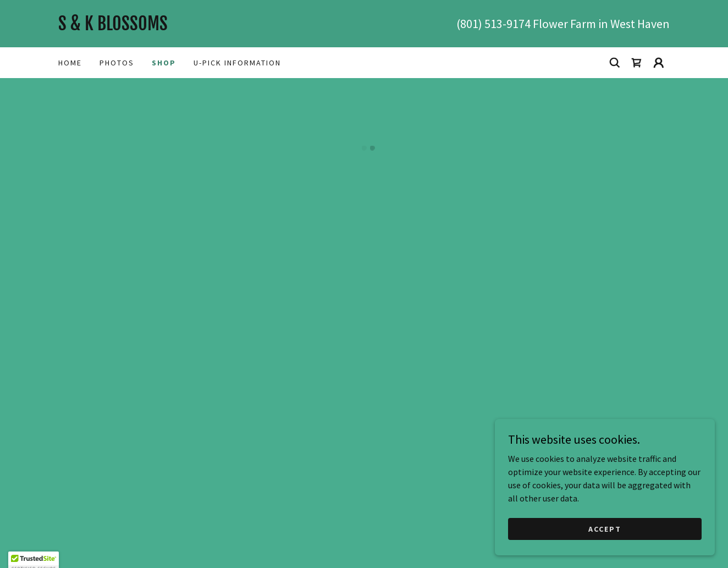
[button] (637, 63)
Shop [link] (164, 63)
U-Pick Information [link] (237, 63)
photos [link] (117, 63)
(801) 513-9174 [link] (493, 24)
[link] (211, 27)
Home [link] (70, 63)
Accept (605, 528)
